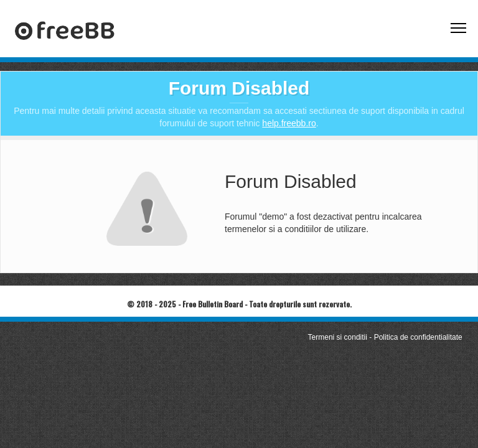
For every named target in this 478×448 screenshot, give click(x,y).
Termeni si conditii (338, 337)
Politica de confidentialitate (418, 337)
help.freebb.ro (289, 123)
